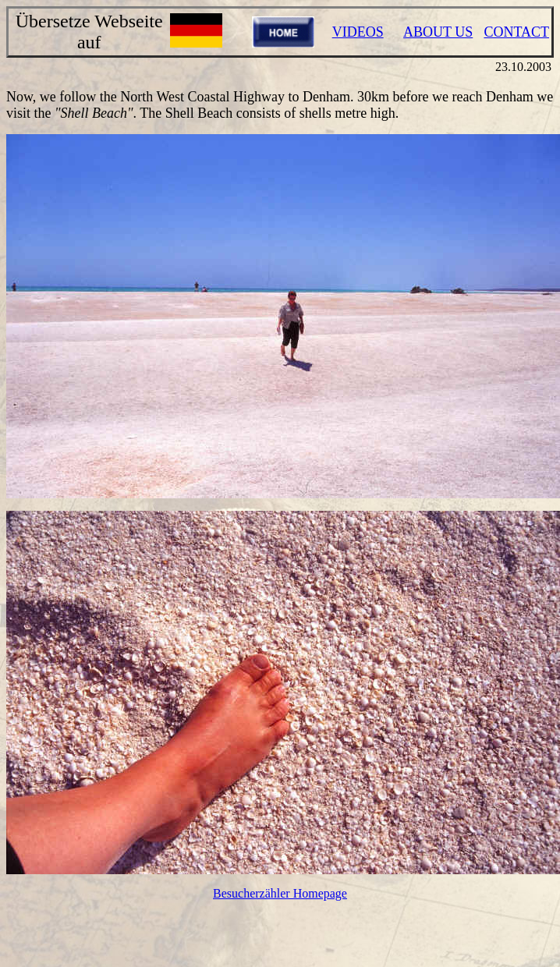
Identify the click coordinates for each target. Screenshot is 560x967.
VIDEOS (358, 32)
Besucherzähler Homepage (280, 893)
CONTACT (516, 32)
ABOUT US (438, 32)
